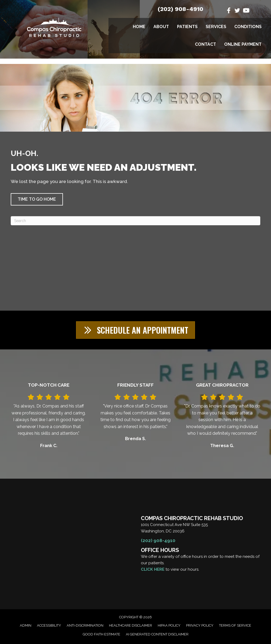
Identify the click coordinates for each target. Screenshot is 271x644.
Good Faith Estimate (101, 634)
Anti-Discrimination (85, 625)
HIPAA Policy (169, 625)
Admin (26, 625)
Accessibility (49, 625)
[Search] (135, 221)
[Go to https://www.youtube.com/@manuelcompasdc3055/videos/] (246, 11)
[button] (37, 199)
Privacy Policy (200, 625)
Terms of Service (235, 625)
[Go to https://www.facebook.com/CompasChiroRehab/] (229, 11)
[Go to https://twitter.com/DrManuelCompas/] (237, 11)
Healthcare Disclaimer (131, 625)
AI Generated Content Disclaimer (157, 634)
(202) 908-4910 (180, 9)
